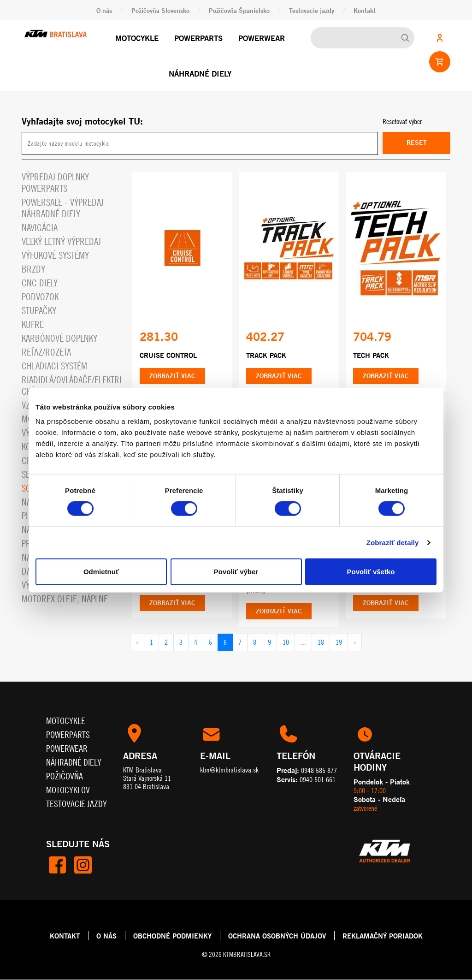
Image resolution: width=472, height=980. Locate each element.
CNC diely (40, 283)
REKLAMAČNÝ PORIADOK (383, 936)
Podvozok (40, 297)
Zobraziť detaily (393, 542)
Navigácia (40, 228)
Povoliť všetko (371, 572)
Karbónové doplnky (59, 338)
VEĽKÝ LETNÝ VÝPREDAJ (61, 241)
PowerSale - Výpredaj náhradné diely (63, 208)
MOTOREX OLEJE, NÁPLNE (65, 599)
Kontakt (365, 10)
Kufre (33, 324)
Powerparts (198, 38)
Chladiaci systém (54, 366)
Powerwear (262, 38)
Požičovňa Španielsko (239, 10)
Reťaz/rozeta (46, 352)
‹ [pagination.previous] (137, 643)
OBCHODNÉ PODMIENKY (172, 936)
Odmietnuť (101, 572)
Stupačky (39, 311)
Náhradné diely (200, 74)
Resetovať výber (402, 121)
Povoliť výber (236, 572)
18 (321, 643)
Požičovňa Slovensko (160, 10)
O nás (104, 10)
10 (286, 643)
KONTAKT (65, 936)
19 (339, 643)
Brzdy (33, 269)
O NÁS (106, 936)
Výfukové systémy (55, 255)
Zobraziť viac (172, 376)
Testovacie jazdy (312, 10)
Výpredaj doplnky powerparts (55, 183)
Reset (417, 143)
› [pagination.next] (355, 643)
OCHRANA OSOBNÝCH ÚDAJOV (277, 936)
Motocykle (137, 38)
